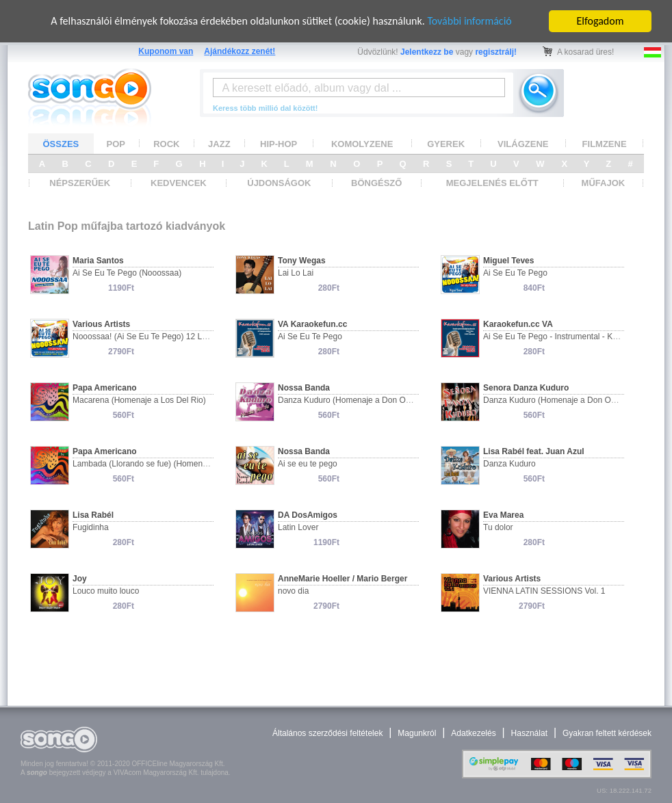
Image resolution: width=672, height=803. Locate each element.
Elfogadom (600, 21)
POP (116, 143)
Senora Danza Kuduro (526, 388)
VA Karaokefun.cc (312, 324)
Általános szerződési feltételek (327, 733)
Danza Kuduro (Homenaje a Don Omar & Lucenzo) (371, 400)
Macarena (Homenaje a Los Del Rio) (139, 400)
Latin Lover (298, 527)
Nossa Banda (304, 388)
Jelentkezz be (427, 52)
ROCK (166, 143)
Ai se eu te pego (308, 464)
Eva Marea (503, 515)
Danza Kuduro (509, 464)
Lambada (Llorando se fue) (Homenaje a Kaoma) (162, 464)
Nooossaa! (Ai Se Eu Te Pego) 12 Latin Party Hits (163, 337)
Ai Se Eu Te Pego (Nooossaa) (127, 273)
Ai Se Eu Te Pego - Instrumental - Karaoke (560, 337)
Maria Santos (98, 261)
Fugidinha (91, 527)
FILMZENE (605, 143)
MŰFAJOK (604, 183)
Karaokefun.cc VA (518, 324)
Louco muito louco (106, 591)
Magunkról (417, 733)
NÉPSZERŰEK (80, 183)
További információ (469, 21)
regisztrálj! (496, 52)
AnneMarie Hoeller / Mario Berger (343, 579)
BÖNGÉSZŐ (376, 183)
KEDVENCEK (179, 183)
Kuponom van (166, 51)
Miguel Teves (508, 261)
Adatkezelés (473, 733)
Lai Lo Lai (296, 273)
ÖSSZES (61, 143)
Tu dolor (498, 527)
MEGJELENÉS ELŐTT (492, 183)
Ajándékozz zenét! (240, 51)
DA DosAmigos (308, 515)
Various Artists (101, 324)
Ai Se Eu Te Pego (515, 273)
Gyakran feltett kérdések (607, 733)
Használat (529, 733)
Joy (80, 579)
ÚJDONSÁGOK (279, 183)
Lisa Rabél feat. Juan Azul (534, 451)
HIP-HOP (279, 143)
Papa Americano (105, 388)
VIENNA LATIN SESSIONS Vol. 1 (544, 591)
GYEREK (446, 143)
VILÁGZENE (523, 143)
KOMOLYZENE (362, 143)
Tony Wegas (302, 261)
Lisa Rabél (93, 515)
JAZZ (219, 143)
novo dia (293, 591)
